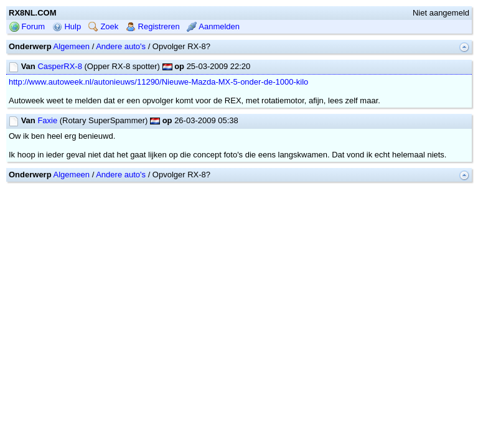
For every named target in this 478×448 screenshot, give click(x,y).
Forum (27, 26)
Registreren (153, 26)
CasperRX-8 (60, 66)
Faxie (47, 120)
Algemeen (72, 46)
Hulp (67, 26)
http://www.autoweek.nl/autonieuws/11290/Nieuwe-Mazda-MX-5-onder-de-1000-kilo (158, 82)
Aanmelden (213, 26)
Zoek (104, 26)
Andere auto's (121, 46)
